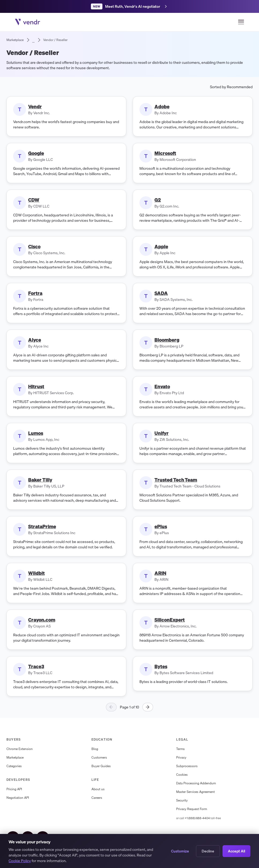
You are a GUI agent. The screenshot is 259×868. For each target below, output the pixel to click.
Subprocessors (187, 766)
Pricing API (14, 789)
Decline (208, 852)
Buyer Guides (101, 766)
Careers (97, 798)
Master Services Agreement (195, 792)
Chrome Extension (20, 749)
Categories (14, 766)
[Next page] (148, 707)
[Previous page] (111, 707)
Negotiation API (18, 798)
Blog (95, 749)
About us (98, 789)
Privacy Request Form (192, 809)
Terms (180, 749)
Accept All (236, 852)
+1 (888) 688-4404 (197, 818)
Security (182, 800)
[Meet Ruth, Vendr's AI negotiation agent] (129, 6)
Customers (99, 758)
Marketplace (15, 758)
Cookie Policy (20, 862)
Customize (180, 852)
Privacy (181, 758)
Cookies (182, 775)
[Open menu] (241, 22)
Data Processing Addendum (196, 783)
